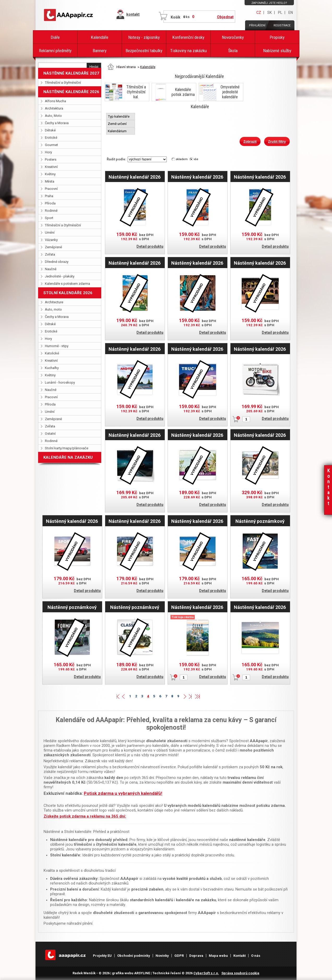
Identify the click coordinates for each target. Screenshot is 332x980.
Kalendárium (118, 131)
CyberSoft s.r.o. (206, 973)
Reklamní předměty (55, 51)
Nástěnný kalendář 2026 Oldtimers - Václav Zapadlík (260, 435)
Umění (50, 232)
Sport (49, 218)
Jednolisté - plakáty (60, 276)
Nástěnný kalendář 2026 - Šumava (260, 607)
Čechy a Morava (57, 123)
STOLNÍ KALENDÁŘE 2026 (68, 293)
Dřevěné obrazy (57, 262)
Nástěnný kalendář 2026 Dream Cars (135, 435)
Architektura (54, 108)
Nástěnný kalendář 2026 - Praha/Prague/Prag (197, 177)
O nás (256, 956)
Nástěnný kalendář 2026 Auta (72, 521)
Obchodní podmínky (134, 956)
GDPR (179, 956)
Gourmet (51, 145)
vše (196, 159)
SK (269, 13)
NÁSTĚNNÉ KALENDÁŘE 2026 (71, 92)
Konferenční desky (188, 37)
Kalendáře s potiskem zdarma (67, 284)
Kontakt (239, 956)
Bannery (100, 51)
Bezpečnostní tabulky (144, 51)
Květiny (50, 174)
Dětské (50, 130)
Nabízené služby (277, 51)
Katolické (52, 353)
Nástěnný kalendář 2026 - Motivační (197, 263)
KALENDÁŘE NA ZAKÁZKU (68, 457)
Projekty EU (102, 956)
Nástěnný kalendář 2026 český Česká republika (197, 607)
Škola (233, 51)
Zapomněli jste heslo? (269, 3)
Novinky (162, 956)
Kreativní (51, 167)
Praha (49, 196)
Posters (51, 159)
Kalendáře (100, 37)
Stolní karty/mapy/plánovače (67, 448)
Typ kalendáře (119, 116)
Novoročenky (233, 37)
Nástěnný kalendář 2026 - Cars (260, 263)
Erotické (51, 138)
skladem (182, 159)
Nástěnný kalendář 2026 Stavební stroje (197, 521)
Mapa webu (218, 956)
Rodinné (51, 211)
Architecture (54, 302)
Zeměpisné (53, 247)
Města (50, 181)
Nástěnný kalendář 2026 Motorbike (260, 349)
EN (291, 13)
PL (280, 13)
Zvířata (50, 254)
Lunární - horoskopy (60, 382)
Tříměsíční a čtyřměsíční (63, 83)
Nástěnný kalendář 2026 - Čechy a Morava (135, 263)
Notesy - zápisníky (144, 37)
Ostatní (50, 434)
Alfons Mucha (55, 101)
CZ (259, 13)
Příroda (50, 203)
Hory (48, 152)
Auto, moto (53, 309)
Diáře (55, 37)
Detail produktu (150, 246)
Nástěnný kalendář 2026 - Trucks (197, 349)
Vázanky (51, 240)
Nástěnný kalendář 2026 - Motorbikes (135, 349)
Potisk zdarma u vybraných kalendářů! (123, 793)
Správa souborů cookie (240, 973)
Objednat (225, 17)
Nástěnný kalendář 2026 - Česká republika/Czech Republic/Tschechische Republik (135, 177)
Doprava (196, 956)
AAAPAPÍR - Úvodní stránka (69, 15)
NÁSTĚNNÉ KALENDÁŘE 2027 (71, 73)
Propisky (277, 37)
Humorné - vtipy (57, 346)
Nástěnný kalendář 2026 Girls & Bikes (197, 435)
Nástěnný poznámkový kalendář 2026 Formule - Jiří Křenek (72, 607)
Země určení (118, 124)
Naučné (51, 269)
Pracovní (51, 189)
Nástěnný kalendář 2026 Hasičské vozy (135, 521)
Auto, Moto (53, 116)
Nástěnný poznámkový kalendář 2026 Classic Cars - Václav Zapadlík (135, 607)
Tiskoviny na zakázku (188, 51)
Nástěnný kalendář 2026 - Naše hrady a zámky (260, 177)
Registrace (282, 25)
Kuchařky (52, 368)
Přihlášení (257, 25)
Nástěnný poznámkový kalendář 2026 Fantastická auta (260, 521)
